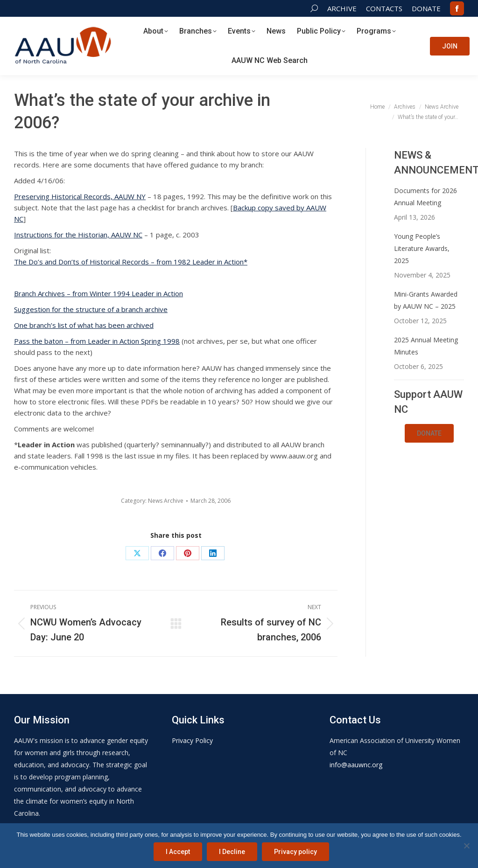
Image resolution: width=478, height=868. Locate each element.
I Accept (178, 852)
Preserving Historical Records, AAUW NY (80, 196)
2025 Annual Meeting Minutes (426, 346)
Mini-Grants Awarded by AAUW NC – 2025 (426, 300)
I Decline (232, 852)
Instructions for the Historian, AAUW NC (78, 235)
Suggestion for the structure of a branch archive (91, 309)
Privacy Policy (192, 740)
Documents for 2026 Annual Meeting (425, 197)
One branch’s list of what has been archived (84, 325)
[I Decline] (466, 846)
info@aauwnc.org (356, 765)
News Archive (166, 501)
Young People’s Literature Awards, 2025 (422, 248)
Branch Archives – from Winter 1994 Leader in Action (98, 293)
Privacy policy (295, 852)
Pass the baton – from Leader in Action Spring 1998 (97, 341)
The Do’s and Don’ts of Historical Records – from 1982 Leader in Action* (131, 262)
